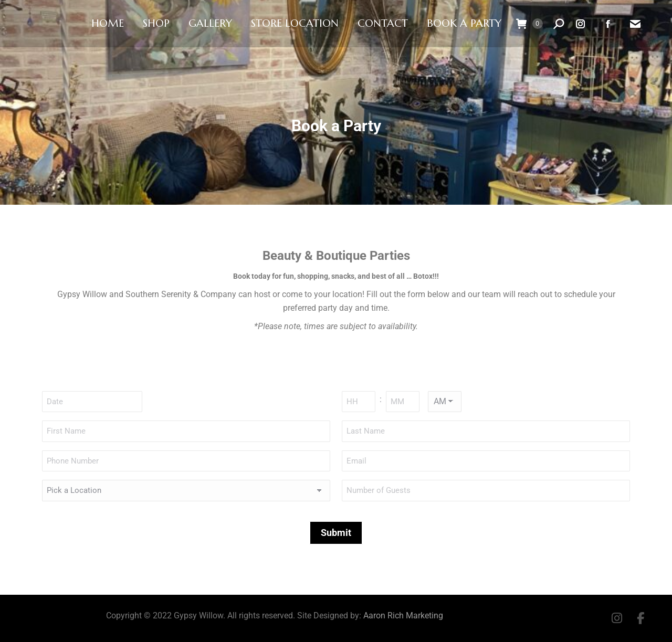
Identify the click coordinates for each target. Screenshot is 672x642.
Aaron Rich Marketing (403, 615)
